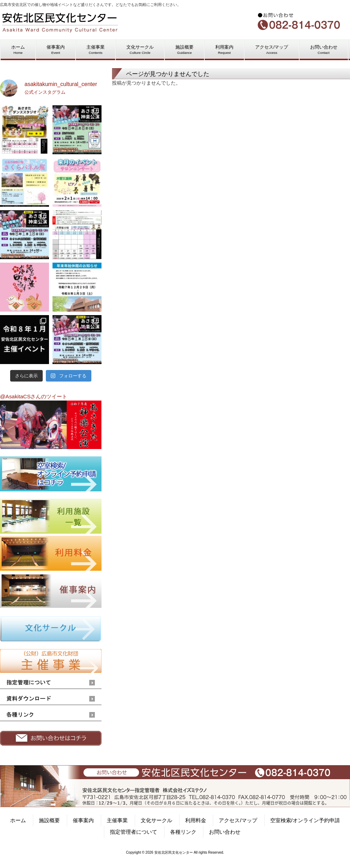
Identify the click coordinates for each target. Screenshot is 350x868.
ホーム (18, 820)
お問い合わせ (225, 832)
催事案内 (83, 820)
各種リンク (183, 832)
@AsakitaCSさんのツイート (34, 396)
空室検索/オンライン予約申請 (305, 820)
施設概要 (49, 820)
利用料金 (196, 820)
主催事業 (117, 820)
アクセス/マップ (238, 820)
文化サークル (156, 820)
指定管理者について (134, 832)
